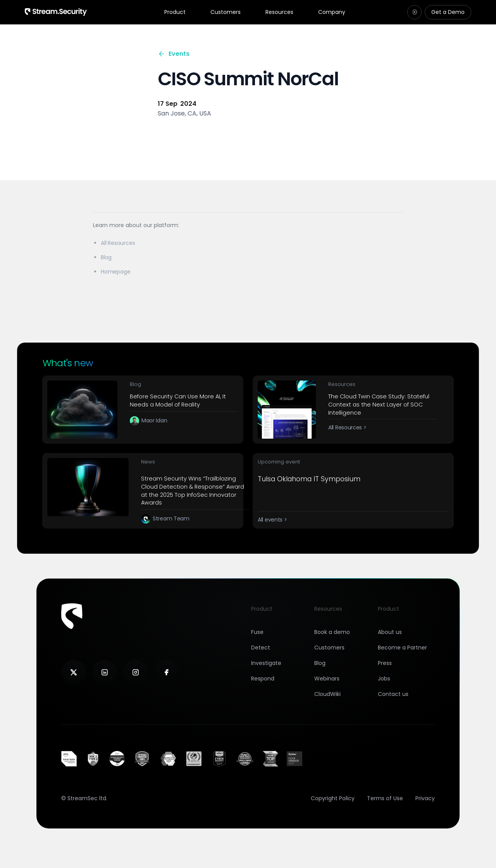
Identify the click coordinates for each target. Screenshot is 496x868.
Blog (106, 257)
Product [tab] (175, 12)
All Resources (118, 243)
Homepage (115, 272)
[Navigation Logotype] (56, 12)
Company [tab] (332, 12)
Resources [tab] (279, 12)
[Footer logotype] (72, 616)
